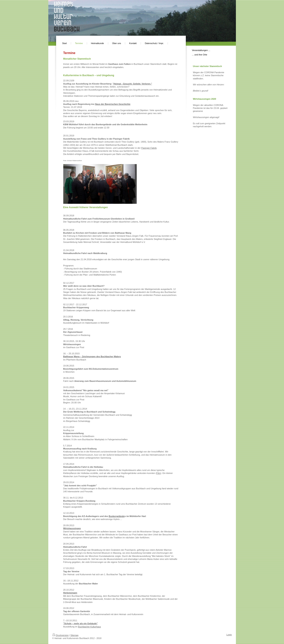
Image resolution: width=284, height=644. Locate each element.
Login (229, 635)
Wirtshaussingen (72, 528)
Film (159, 473)
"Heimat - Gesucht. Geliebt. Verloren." (132, 84)
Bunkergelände (116, 516)
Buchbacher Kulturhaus (89, 627)
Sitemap (74, 635)
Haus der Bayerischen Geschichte (113, 104)
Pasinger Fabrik (149, 148)
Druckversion (60, 635)
